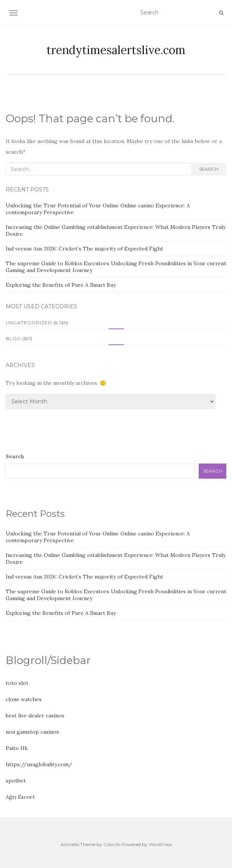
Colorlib (112, 844)
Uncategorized (29, 323)
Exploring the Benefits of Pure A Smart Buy (61, 285)
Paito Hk (17, 748)
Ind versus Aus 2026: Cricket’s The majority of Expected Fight (84, 249)
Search (209, 169)
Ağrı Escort (20, 797)
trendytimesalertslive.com (116, 50)
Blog (13, 338)
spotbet (16, 781)
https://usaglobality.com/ (39, 764)
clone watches (24, 699)
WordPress (160, 844)
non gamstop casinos (32, 732)
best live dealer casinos (35, 716)
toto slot (17, 683)
